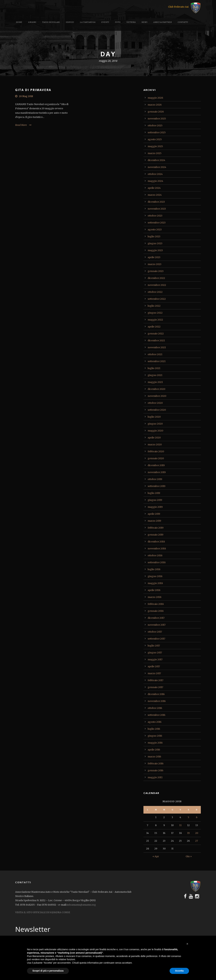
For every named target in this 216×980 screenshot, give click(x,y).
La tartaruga (88, 22)
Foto (118, 22)
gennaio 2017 (155, 687)
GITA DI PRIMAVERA (33, 90)
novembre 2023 (157, 209)
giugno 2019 (155, 500)
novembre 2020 (157, 396)
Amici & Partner (163, 22)
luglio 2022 (154, 306)
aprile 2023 (154, 257)
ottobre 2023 (155, 216)
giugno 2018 (155, 576)
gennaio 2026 (156, 112)
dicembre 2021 (156, 340)
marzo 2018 (154, 597)
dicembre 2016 (156, 694)
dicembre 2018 (156, 542)
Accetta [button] (179, 971)
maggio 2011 (155, 777)
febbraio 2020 (156, 451)
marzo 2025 (155, 153)
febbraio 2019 (156, 528)
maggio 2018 (155, 583)
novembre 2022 (157, 285)
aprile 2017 (154, 666)
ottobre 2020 (155, 403)
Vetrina (131, 22)
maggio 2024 (155, 181)
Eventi (105, 22)
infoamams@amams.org (81, 905)
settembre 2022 (157, 299)
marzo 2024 (155, 195)
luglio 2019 (154, 493)
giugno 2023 (155, 243)
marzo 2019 (154, 521)
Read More (21, 125)
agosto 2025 (155, 139)
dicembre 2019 (156, 465)
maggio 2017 (155, 659)
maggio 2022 (155, 320)
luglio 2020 (154, 417)
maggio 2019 (155, 507)
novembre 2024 (157, 167)
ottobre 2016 (155, 708)
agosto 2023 (155, 230)
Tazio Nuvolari (51, 22)
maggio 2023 (155, 250)
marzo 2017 (154, 673)
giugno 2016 (155, 736)
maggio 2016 (155, 743)
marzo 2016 (154, 757)
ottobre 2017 (155, 632)
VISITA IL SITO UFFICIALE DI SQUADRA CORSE (43, 912)
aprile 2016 (154, 750)
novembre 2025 (157, 119)
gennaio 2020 (156, 458)
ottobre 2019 (155, 479)
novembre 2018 (157, 549)
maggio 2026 (155, 98)
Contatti (183, 22)
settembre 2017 (156, 639)
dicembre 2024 (156, 160)
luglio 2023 (154, 236)
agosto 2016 (155, 722)
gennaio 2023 (156, 271)
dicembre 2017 (156, 618)
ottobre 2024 (155, 174)
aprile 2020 (154, 438)
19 (188, 833)
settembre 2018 (157, 562)
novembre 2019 (157, 472)
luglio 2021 (154, 368)
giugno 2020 (155, 424)
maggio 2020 (155, 431)
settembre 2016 (157, 715)
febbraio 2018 (156, 604)
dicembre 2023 (156, 202)
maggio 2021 (155, 382)
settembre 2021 (157, 361)
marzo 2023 (154, 264)
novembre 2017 (157, 625)
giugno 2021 (155, 375)
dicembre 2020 (156, 389)
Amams (32, 22)
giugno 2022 (155, 313)
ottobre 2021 (155, 354)
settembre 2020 (157, 410)
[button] (187, 944)
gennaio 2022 (156, 334)
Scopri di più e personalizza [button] (48, 971)
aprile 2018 (154, 590)
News (145, 22)
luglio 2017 (154, 646)
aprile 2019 (154, 514)
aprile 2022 (154, 327)
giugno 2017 (155, 653)
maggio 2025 (155, 146)
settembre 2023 (157, 223)
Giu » (189, 856)
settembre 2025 (157, 132)
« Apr (156, 856)
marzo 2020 (155, 445)
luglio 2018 (154, 569)
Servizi (70, 22)
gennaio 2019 (156, 535)
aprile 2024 (154, 188)
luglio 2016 (154, 729)
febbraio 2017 (156, 680)
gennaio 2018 (156, 611)
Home (19, 22)
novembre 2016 (157, 701)
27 (197, 841)
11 (180, 825)
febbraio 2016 (156, 764)
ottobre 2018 (155, 555)
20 (197, 833)
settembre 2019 (157, 486)
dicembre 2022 (156, 278)
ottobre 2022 (155, 292)
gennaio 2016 (156, 770)
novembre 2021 (157, 347)
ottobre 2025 (155, 126)
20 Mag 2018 (26, 96)
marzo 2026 (155, 105)
